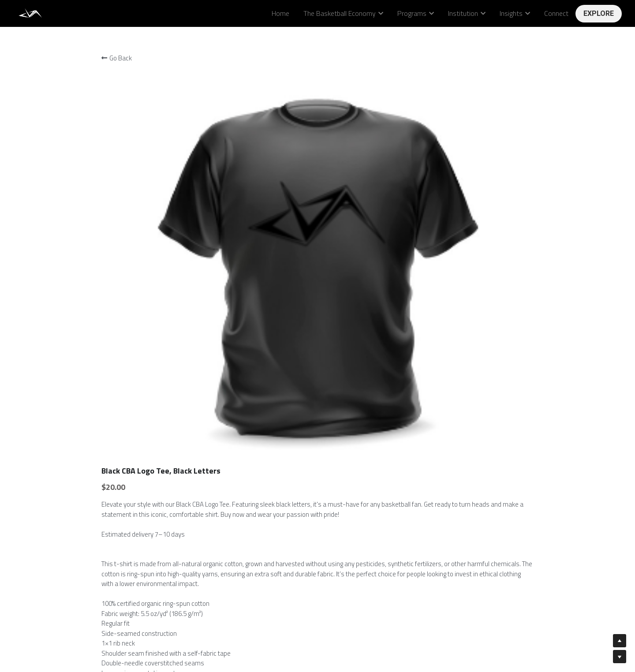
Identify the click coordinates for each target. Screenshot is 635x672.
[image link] (31, 13)
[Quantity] (449, 399)
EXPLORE (599, 13)
